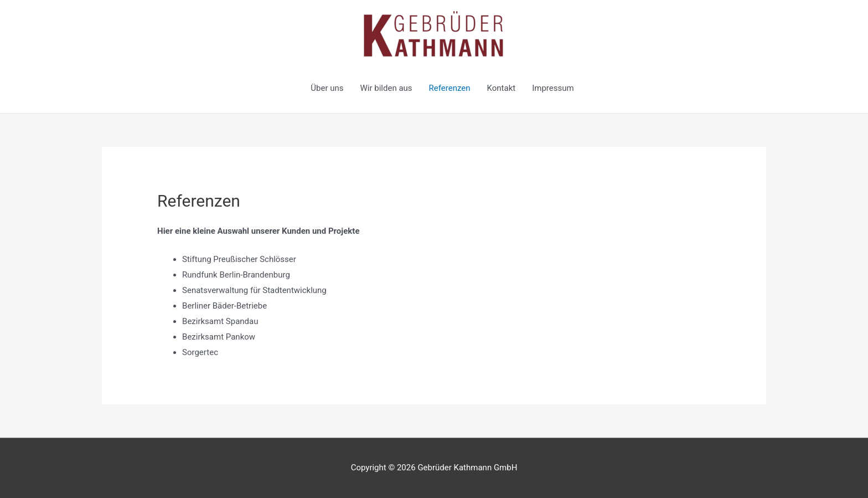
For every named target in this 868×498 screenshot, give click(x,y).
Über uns (327, 88)
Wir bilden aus (386, 88)
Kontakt (502, 88)
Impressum (553, 88)
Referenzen (450, 88)
